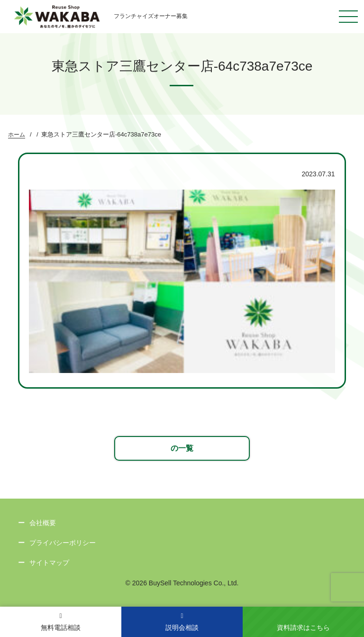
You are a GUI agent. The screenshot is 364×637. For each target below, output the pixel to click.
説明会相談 (182, 622)
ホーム (17, 135)
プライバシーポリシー (63, 543)
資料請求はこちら (303, 628)
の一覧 (182, 448)
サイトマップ (49, 563)
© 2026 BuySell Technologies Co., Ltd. (182, 583)
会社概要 (43, 523)
